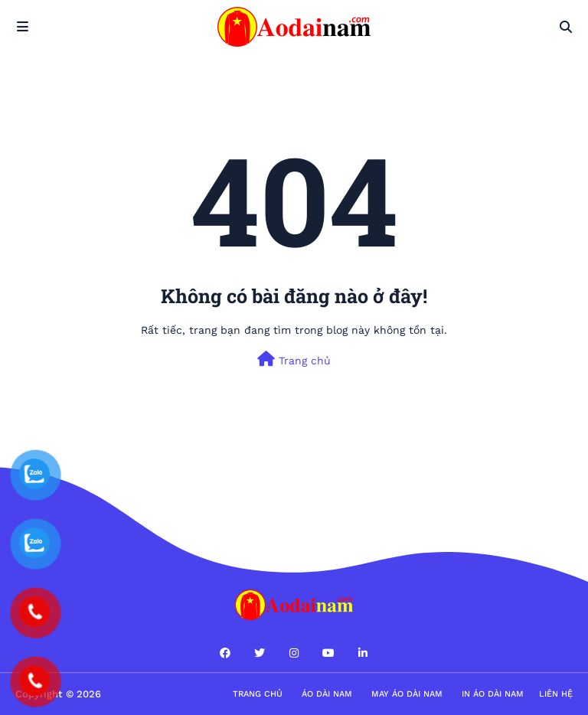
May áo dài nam (407, 694)
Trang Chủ (258, 694)
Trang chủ (294, 359)
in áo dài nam (493, 694)
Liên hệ (556, 694)
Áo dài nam (327, 694)
